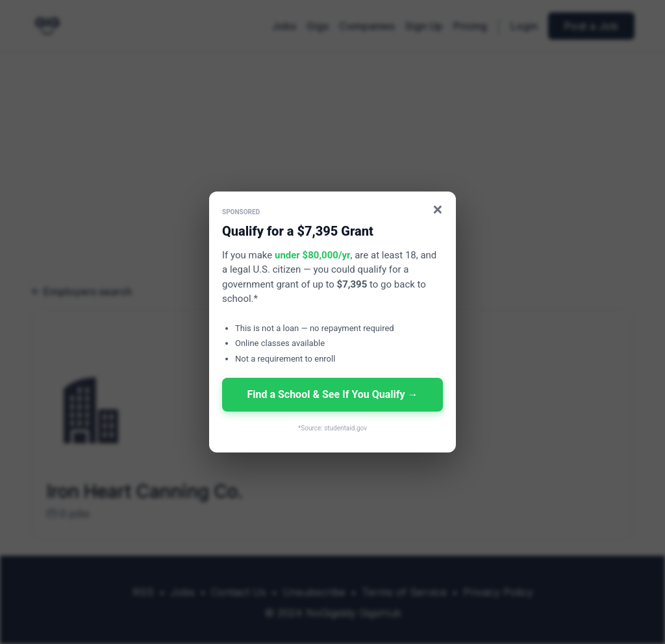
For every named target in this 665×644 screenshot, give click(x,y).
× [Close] (438, 209)
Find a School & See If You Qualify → (332, 394)
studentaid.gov (345, 428)
